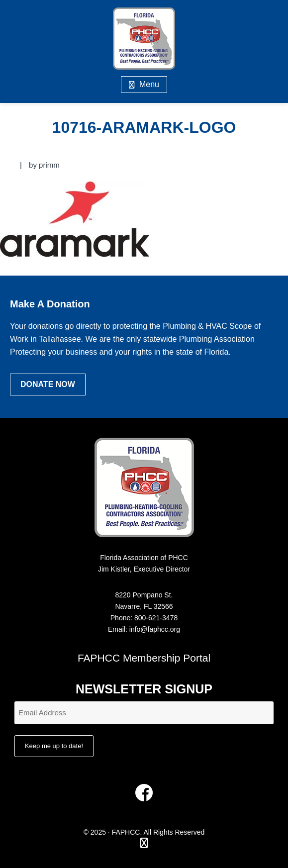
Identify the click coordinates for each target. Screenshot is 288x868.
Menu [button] (149, 84)
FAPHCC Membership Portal (144, 658)
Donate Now (48, 384)
